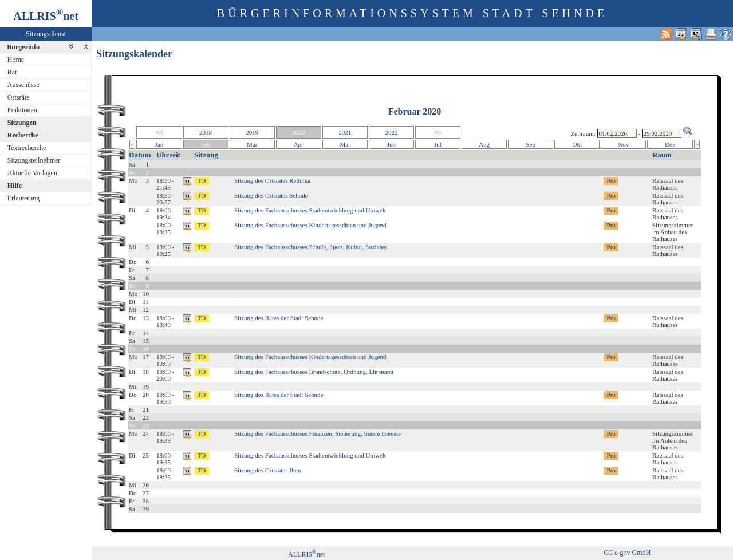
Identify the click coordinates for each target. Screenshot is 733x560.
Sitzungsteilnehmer (34, 160)
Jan (159, 144)
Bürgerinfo (23, 47)
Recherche (23, 135)
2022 (391, 132)
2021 (345, 132)
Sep (531, 144)
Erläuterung (24, 198)
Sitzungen (22, 123)
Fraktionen (22, 110)
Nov (623, 144)
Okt (578, 144)
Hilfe (15, 186)
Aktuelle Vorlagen (32, 173)
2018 (206, 132)
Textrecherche (27, 148)
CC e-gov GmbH (627, 553)
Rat (12, 72)
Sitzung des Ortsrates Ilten (267, 470)
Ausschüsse (23, 85)
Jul (438, 144)
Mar (252, 144)
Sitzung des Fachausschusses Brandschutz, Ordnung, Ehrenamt (314, 372)
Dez (670, 144)
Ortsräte (19, 97)
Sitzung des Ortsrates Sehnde (271, 195)
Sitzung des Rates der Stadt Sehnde (279, 318)
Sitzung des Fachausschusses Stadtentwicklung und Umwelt (310, 210)
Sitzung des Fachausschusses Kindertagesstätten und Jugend (310, 225)
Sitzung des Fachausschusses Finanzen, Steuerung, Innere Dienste (318, 433)
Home (16, 60)
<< (159, 132)
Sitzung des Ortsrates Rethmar (273, 180)
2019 (252, 132)
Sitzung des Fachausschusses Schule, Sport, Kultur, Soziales (310, 247)
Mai (345, 144)
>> (438, 132)
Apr (299, 144)
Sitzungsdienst (46, 34)
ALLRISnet (306, 554)
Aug (484, 144)
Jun (391, 144)
